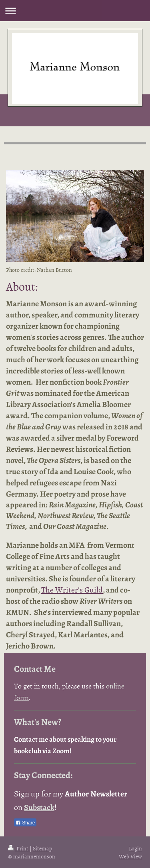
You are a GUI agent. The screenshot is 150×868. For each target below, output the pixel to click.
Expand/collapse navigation (75, 11)
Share (25, 823)
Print (19, 848)
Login (135, 848)
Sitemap (42, 848)
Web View (130, 856)
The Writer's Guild (72, 589)
